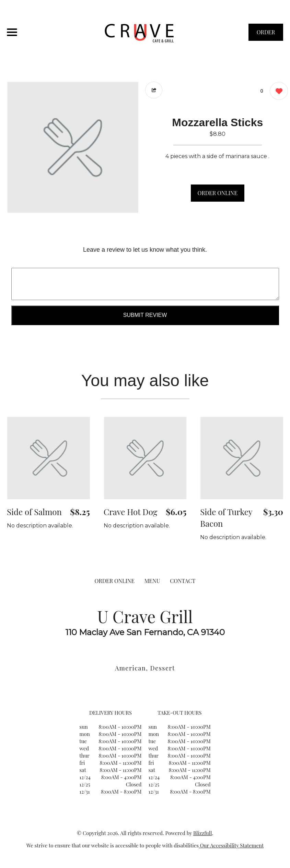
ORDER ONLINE (218, 193)
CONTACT (183, 581)
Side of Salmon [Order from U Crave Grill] (34, 512)
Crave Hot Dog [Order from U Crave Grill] (131, 512)
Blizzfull (202, 833)
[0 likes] (277, 92)
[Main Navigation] (12, 32)
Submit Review (145, 315)
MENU (152, 581)
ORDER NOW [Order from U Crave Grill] (266, 35)
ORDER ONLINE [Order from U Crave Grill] (115, 581)
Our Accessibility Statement (231, 845)
